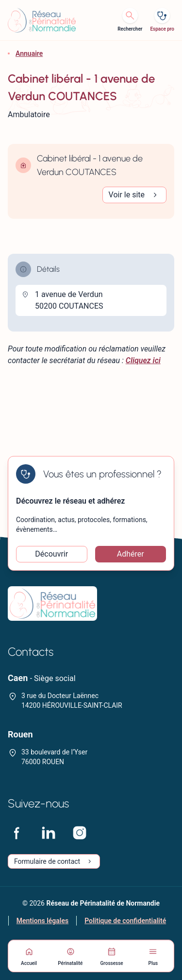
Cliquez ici (143, 360)
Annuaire (29, 53)
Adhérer (131, 554)
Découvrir (51, 554)
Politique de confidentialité (125, 921)
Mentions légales (42, 921)
